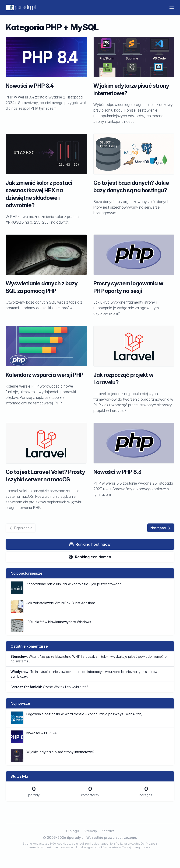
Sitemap (90, 831)
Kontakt (108, 831)
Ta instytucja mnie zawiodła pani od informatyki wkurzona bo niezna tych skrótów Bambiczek (84, 674)
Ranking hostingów (90, 544)
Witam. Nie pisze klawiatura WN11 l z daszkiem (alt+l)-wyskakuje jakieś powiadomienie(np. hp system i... (89, 659)
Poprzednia (20, 528)
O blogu (72, 831)
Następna (161, 528)
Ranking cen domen (90, 557)
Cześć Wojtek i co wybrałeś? (49, 687)
